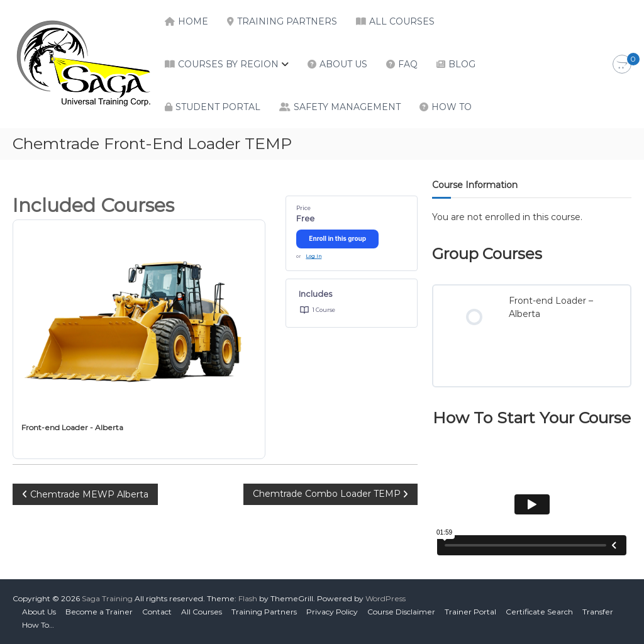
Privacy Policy (332, 612)
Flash (248, 598)
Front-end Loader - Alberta (72, 427)
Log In (314, 256)
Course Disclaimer (401, 612)
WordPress (386, 598)
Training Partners (287, 21)
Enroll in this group (337, 238)
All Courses (402, 21)
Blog (462, 64)
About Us (343, 64)
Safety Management (347, 107)
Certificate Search (539, 612)
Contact (157, 612)
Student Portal (218, 107)
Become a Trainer (99, 612)
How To (452, 107)
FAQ (408, 64)
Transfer (598, 612)
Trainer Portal (470, 612)
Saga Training (107, 598)
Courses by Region (228, 64)
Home (193, 21)
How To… (38, 625)
